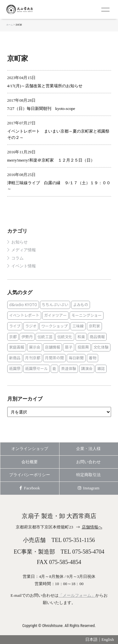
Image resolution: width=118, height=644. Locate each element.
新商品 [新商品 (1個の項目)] (15, 358)
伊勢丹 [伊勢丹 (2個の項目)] (27, 337)
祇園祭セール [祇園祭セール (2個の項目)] (37, 369)
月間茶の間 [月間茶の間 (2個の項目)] (54, 358)
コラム (17, 258)
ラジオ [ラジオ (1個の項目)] (31, 326)
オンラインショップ (30, 449)
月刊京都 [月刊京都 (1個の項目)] (33, 358)
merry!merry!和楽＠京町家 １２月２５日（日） (51, 160)
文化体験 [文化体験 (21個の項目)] (101, 347)
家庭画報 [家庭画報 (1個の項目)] (17, 347)
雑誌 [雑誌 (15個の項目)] (101, 369)
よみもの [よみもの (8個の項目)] (81, 305)
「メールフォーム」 (77, 595)
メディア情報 (24, 250)
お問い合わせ (88, 462)
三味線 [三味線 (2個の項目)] (78, 326)
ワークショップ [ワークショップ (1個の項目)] (54, 326)
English (108, 639)
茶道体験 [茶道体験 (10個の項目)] (69, 369)
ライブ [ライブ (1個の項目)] (15, 326)
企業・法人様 (88, 449)
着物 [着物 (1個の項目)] (93, 358)
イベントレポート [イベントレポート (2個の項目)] (24, 315)
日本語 (91, 639)
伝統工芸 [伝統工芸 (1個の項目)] (45, 337)
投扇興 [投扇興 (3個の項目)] (83, 347)
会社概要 (30, 462)
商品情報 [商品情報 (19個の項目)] (97, 337)
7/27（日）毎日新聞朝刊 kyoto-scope (41, 108)
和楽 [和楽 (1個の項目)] (81, 337)
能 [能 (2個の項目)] (54, 369)
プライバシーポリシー (30, 475)
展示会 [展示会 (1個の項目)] (35, 347)
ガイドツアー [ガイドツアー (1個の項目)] (55, 315)
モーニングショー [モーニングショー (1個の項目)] (87, 315)
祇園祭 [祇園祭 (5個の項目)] (15, 369)
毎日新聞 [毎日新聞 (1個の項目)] (76, 358)
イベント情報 (24, 266)
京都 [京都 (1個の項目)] (13, 337)
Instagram (89, 488)
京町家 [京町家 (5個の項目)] (94, 326)
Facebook (30, 488)
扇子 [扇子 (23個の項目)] (69, 347)
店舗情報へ (92, 527)
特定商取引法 (88, 475)
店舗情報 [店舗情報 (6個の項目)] (53, 347)
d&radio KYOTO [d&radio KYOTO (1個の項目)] (23, 305)
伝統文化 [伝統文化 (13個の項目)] (65, 337)
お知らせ (20, 242)
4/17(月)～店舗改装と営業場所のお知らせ (45, 86)
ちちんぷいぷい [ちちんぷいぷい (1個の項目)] (55, 305)
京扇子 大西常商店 (31, 9)
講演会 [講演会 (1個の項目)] (87, 369)
